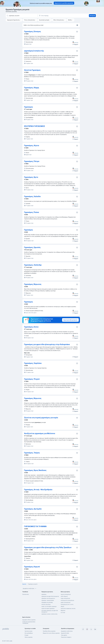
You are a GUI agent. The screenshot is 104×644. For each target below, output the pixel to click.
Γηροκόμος (29, 230)
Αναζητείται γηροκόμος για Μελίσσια (40, 433)
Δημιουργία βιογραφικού (70, 320)
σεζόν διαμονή (64, 596)
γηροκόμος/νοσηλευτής (34, 51)
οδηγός (62, 606)
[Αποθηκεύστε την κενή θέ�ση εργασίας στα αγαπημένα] (77, 230)
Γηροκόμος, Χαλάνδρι (33, 265)
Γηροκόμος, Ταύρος (32, 453)
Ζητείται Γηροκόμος (32, 70)
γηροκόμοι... (44, 594)
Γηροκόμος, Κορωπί (32, 567)
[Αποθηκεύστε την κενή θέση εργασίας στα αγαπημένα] (77, 32)
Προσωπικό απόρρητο (66, 637)
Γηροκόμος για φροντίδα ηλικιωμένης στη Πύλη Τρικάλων (48, 547)
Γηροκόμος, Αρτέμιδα (33, 509)
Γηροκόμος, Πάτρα (32, 161)
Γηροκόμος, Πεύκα (32, 212)
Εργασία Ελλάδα (65, 633)
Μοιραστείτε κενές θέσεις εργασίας (51, 633)
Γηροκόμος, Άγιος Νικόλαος (35, 470)
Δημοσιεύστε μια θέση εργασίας (64, 3)
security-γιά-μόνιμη (46, 604)
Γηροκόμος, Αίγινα (32, 145)
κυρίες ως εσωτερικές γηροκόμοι (49, 606)
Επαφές (27, 635)
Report (75, 44)
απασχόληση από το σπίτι (67, 604)
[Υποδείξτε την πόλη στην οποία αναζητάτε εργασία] (54, 16)
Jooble (11, 641)
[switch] (78, 25)
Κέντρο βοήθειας (29, 633)
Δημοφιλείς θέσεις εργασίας (29, 620)
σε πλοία (63, 613)
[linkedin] (95, 629)
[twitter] (91, 629)
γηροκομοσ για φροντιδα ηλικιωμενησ (50, 596)
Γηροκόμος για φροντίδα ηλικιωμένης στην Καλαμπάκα (47, 344)
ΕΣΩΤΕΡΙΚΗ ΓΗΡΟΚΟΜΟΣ (35, 126)
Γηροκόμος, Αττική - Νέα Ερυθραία (38, 490)
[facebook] (83, 629)
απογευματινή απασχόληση (67, 600)
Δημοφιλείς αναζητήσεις (30, 589)
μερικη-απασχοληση (66, 602)
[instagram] (87, 629)
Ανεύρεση (92, 16)
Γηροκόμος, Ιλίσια (31, 327)
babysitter (63, 611)
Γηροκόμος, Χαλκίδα (32, 196)
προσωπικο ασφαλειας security (68, 608)
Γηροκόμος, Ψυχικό (32, 379)
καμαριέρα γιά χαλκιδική (47, 602)
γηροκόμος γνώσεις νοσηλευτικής (49, 614)
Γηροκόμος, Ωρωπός (32, 247)
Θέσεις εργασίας (29, 637)
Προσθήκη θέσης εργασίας (49, 631)
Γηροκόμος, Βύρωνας (33, 284)
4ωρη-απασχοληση (65, 598)
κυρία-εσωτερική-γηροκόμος (48, 608)
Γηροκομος (29, 107)
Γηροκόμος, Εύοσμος (32, 31)
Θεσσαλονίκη (26, 594)
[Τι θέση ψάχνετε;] (22, 16)
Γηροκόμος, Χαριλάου (33, 363)
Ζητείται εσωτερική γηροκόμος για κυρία (41, 418)
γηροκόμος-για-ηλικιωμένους (48, 598)
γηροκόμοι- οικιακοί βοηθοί (48, 600)
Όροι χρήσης (64, 635)
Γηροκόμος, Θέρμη (32, 88)
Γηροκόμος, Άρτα (31, 177)
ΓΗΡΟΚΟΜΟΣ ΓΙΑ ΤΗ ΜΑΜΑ (35, 526)
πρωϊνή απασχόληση (66, 594)
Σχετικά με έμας (29, 631)
